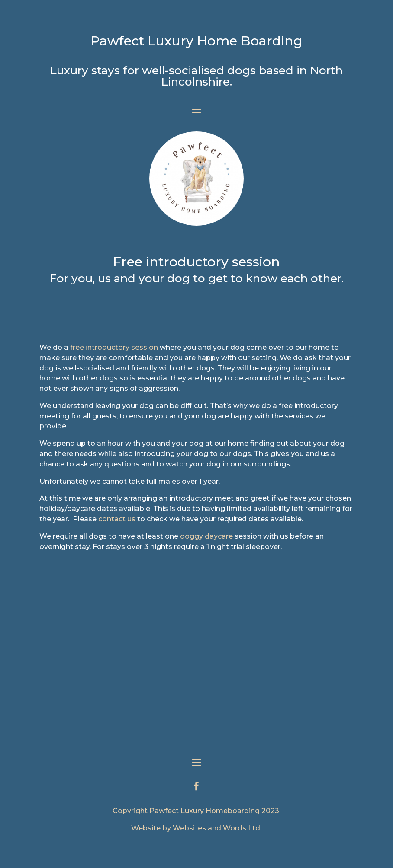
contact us (117, 519)
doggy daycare (206, 536)
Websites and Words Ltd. (217, 828)
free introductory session (114, 347)
